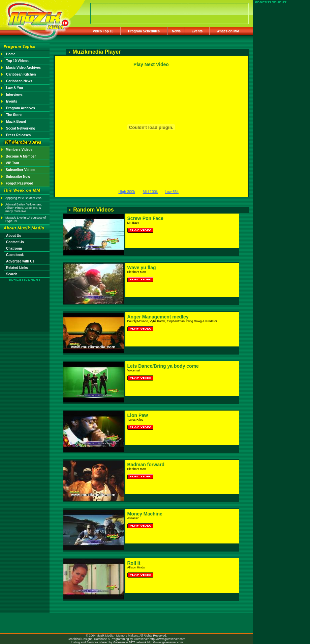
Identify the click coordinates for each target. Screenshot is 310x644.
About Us (13, 236)
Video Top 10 (103, 31)
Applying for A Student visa (23, 198)
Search (12, 274)
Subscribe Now (18, 177)
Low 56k (172, 192)
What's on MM (228, 31)
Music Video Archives (23, 68)
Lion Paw (138, 415)
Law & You (14, 88)
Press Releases (18, 135)
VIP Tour (12, 163)
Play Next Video (151, 64)
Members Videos (19, 150)
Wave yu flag (142, 268)
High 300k (127, 192)
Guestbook (15, 255)
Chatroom (14, 248)
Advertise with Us (20, 261)
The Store (14, 115)
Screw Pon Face (145, 218)
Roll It (134, 563)
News (176, 31)
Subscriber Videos (21, 170)
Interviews (14, 95)
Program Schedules (144, 31)
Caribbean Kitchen (21, 74)
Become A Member (21, 156)
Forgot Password (20, 183)
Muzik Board (16, 122)
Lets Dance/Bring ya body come (163, 366)
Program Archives (21, 108)
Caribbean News (19, 81)
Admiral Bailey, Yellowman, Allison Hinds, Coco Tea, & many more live (23, 208)
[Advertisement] (25, 301)
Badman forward (146, 465)
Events (197, 31)
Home (11, 54)
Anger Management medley (158, 317)
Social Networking (21, 128)
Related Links (17, 268)
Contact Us (15, 242)
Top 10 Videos (17, 61)
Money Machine (145, 514)
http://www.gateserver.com (167, 639)
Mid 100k (150, 192)
